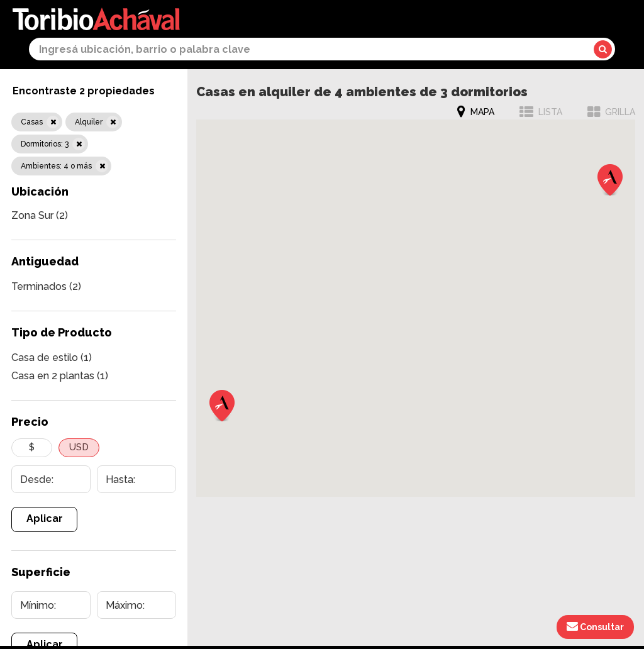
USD (79, 447)
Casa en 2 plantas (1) (60, 376)
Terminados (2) (46, 286)
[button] (222, 406)
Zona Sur (40, 215)
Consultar (595, 626)
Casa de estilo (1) (52, 358)
